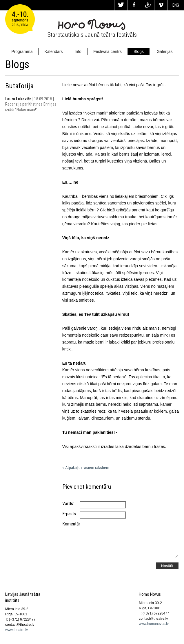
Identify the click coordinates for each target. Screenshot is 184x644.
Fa (134, 5)
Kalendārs (53, 51)
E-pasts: (70, 514)
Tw (121, 5)
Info (78, 51)
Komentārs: (71, 524)
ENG (176, 5)
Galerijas (164, 51)
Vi (161, 5)
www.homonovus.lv (154, 624)
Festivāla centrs (108, 51)
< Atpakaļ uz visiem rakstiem (86, 468)
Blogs (139, 51)
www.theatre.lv (17, 630)
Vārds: (68, 504)
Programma (22, 51)
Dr (148, 5)
